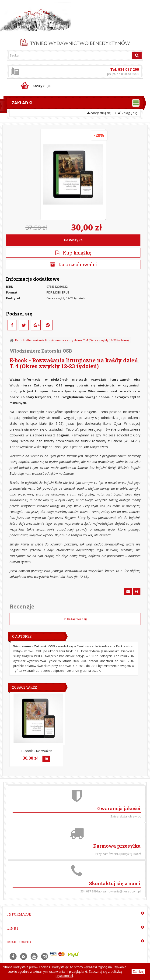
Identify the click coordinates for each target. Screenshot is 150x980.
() (42, 86)
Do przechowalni (77, 264)
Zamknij (138, 972)
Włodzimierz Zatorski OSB (41, 351)
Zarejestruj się (99, 113)
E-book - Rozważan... (38, 751)
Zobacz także (24, 687)
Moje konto (19, 942)
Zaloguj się (128, 113)
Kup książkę (73, 253)
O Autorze (22, 636)
